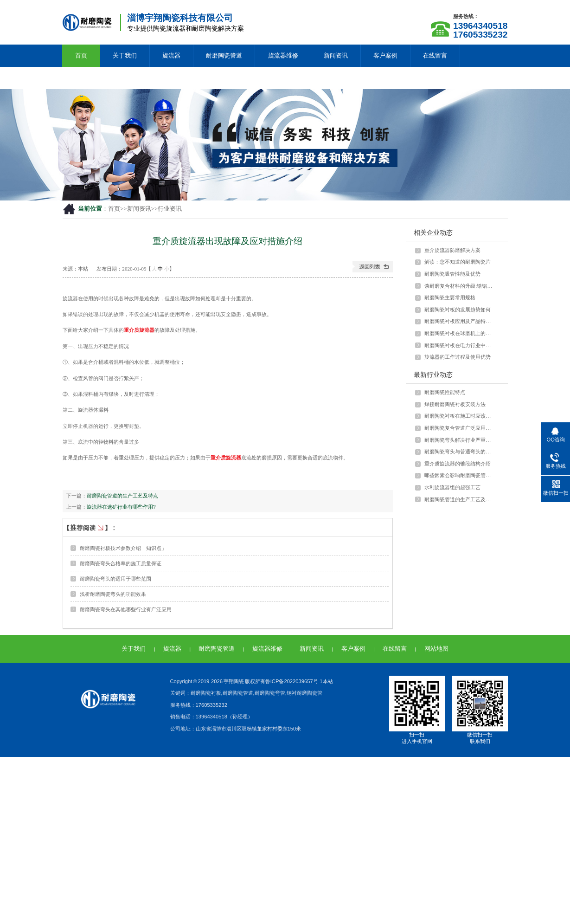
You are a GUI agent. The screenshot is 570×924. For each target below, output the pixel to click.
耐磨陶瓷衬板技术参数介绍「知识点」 (123, 548)
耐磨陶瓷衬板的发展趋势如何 (458, 310)
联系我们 (87, 78)
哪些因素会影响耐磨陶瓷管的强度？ (460, 475)
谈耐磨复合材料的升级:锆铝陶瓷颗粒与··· (460, 286)
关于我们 (125, 55)
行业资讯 (170, 209)
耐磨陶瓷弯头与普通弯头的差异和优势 (460, 452)
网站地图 (436, 649)
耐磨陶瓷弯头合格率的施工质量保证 (121, 563)
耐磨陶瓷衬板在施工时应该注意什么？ (460, 416)
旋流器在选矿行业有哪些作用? (121, 507)
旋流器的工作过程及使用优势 (458, 357)
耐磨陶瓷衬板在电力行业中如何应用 (460, 345)
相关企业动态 (433, 233)
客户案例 (385, 55)
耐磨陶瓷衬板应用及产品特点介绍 (460, 321)
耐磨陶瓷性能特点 (445, 392)
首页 (81, 55)
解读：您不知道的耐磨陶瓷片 (458, 262)
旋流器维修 (283, 55)
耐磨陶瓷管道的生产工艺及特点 (122, 496)
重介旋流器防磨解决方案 (452, 250)
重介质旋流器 (139, 330)
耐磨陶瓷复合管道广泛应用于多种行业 (460, 428)
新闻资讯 (336, 55)
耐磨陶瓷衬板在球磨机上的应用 (460, 333)
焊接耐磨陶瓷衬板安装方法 (455, 404)
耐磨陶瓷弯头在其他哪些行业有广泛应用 (126, 609)
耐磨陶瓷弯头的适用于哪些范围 (115, 579)
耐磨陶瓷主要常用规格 (450, 297)
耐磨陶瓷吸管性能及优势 (452, 274)
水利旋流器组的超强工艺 (452, 487)
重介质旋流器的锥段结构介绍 (458, 464)
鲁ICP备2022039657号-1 (294, 681)
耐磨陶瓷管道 (224, 55)
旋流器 (171, 55)
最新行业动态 (433, 375)
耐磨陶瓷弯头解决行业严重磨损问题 (460, 440)
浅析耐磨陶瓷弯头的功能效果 (113, 594)
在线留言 (435, 55)
